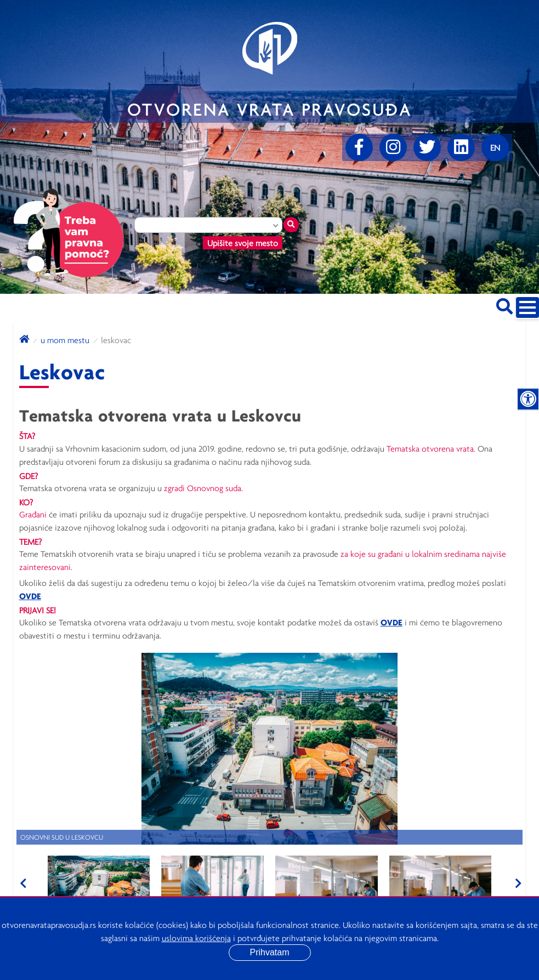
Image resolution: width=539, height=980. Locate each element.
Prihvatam (269, 952)
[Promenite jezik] (495, 147)
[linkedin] (461, 147)
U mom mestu (65, 340)
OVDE (30, 596)
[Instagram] (393, 147)
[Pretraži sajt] (504, 304)
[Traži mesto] (291, 225)
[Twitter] (427, 147)
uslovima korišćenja (196, 938)
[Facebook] (359, 147)
